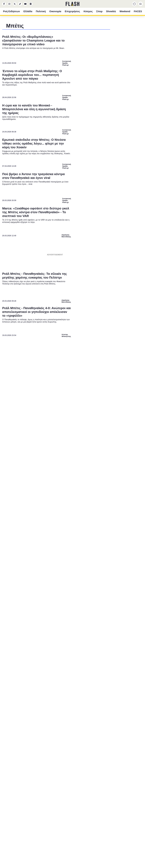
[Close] (111, 385)
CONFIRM (56, 476)
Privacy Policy (85, 483)
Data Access (72, 483)
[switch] (100, 428)
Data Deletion (60, 483)
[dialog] (72, 434)
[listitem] (72, 423)
